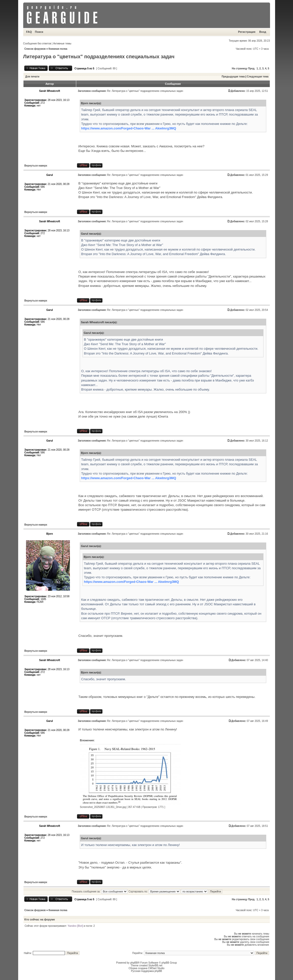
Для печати (32, 77)
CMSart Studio (156, 968)
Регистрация (247, 32)
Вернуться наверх (36, 166)
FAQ (29, 32)
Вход (263, 32)
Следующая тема (258, 77)
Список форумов (35, 49)
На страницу (240, 69)
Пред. (252, 69)
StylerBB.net (155, 965)
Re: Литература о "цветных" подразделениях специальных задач (145, 91)
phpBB (134, 963)
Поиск (39, 32)
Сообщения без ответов (37, 44)
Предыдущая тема (233, 77)
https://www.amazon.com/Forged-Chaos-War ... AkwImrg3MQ (129, 128)
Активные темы (62, 44)
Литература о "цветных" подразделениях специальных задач (99, 57)
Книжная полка (58, 49)
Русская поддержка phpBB (146, 971)
